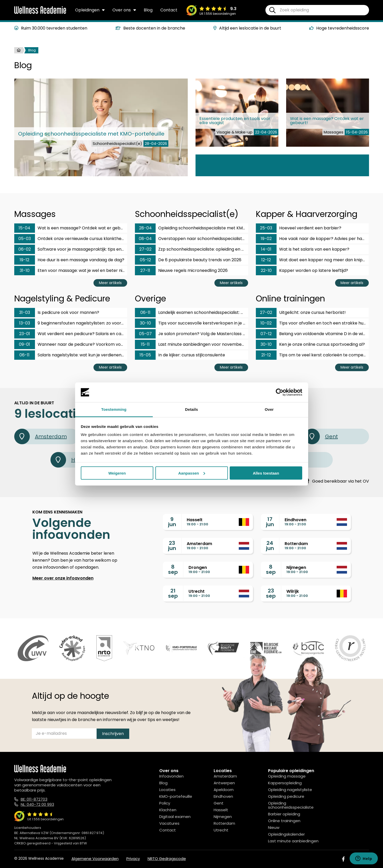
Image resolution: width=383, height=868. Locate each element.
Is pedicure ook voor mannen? (57, 313)
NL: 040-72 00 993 (37, 804)
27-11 (145, 270)
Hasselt (221, 810)
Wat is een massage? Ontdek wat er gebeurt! (71, 228)
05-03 (25, 239)
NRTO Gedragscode (167, 859)
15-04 (24, 228)
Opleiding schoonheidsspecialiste (291, 805)
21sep (173, 593)
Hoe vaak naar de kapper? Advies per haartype (312, 239)
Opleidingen (90, 10)
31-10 (25, 270)
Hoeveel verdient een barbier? (299, 228)
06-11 (24, 355)
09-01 (24, 344)
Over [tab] (269, 409)
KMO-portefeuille (176, 796)
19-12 (24, 260)
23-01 (25, 334)
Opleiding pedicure (286, 796)
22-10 (266, 270)
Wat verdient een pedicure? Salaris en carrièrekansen (71, 334)
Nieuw (274, 827)
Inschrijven (113, 734)
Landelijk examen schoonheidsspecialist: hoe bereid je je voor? (191, 313)
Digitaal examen (175, 817)
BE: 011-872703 (34, 799)
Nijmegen (223, 817)
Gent (321, 436)
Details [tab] (192, 409)
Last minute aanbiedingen (293, 841)
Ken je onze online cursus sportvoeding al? (310, 344)
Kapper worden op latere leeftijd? (302, 271)
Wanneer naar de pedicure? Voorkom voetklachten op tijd (71, 344)
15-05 (145, 355)
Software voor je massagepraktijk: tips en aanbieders (71, 249)
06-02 (25, 249)
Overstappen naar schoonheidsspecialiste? (191, 239)
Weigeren (117, 473)
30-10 (145, 323)
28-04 (145, 228)
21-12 (266, 355)
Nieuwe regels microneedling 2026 (181, 271)
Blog (148, 10)
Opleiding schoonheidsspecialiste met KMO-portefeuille (191, 228)
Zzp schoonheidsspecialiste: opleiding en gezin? (191, 249)
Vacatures (169, 823)
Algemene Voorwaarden (95, 859)
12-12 (266, 260)
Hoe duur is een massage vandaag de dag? (69, 260)
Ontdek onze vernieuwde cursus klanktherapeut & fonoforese (71, 239)
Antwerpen (224, 783)
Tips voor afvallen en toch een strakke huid (311, 323)
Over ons (124, 10)
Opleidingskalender (286, 834)
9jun (172, 522)
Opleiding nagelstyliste (290, 790)
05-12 (145, 260)
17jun (270, 522)
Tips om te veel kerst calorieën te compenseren (312, 355)
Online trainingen (284, 821)
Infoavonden (171, 776)
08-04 (145, 239)
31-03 (25, 312)
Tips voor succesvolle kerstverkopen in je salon (191, 323)
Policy (165, 803)
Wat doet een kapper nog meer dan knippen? (312, 260)
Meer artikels (110, 283)
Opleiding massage (287, 776)
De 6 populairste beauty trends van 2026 (188, 260)
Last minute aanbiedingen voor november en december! (191, 344)
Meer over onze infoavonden (63, 578)
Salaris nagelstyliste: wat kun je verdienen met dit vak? (71, 355)
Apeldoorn (224, 790)
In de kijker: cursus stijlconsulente (180, 355)
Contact (169, 10)
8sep (173, 569)
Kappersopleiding (285, 783)
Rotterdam (224, 823)
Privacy (133, 859)
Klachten (168, 810)
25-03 (266, 228)
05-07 (145, 334)
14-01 (266, 249)
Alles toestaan (266, 473)
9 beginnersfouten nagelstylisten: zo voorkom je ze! (71, 323)
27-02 (145, 249)
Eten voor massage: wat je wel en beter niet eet (71, 271)
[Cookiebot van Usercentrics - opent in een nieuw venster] (280, 392)
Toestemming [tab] (114, 409)
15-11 (145, 344)
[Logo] (40, 13)
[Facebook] (343, 859)
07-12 (266, 334)
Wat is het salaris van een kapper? (303, 249)
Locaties (167, 790)
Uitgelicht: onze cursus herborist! (301, 313)
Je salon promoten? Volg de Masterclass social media (191, 334)
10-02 (266, 323)
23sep (271, 593)
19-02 (266, 239)
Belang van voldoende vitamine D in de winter (312, 334)
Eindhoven (223, 796)
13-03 (25, 323)
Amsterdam (41, 436)
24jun (270, 546)
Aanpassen (192, 473)
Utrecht (221, 830)
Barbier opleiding (284, 814)
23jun (172, 546)
